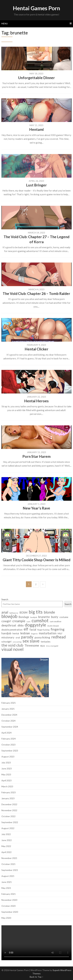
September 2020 (10, 912)
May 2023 (6, 774)
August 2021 (8, 876)
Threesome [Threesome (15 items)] (32, 646)
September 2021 (10, 870)
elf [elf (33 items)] (26, 629)
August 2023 (8, 757)
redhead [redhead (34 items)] (59, 637)
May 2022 (6, 846)
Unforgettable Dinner (36, 78)
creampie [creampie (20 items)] (19, 621)
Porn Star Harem (36, 456)
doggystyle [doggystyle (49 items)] (35, 625)
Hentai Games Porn (36, 8)
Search (5, 599)
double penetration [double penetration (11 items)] (12, 630)
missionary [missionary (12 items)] (8, 637)
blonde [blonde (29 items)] (49, 612)
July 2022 (6, 834)
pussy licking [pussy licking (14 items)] (42, 637)
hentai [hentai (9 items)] (16, 633)
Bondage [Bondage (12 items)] (24, 617)
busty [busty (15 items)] (55, 617)
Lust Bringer (36, 185)
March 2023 (7, 786)
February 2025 (9, 703)
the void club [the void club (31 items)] (12, 645)
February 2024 (9, 739)
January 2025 (8, 709)
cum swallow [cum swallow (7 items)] (56, 621)
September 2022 (10, 822)
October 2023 (8, 745)
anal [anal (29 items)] (5, 612)
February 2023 (9, 792)
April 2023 (6, 780)
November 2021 (9, 858)
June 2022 (7, 840)
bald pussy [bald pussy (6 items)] (14, 613)
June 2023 (7, 768)
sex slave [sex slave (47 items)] (31, 641)
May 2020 (6, 918)
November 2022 (9, 810)
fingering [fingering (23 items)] (58, 629)
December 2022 (9, 804)
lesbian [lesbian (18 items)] (25, 633)
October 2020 (8, 906)
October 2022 (8, 816)
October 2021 (8, 864)
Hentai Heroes (36, 401)
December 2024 (9, 715)
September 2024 (10, 727)
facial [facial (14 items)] (33, 630)
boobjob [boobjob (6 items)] (34, 617)
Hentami (36, 129)
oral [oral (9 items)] (18, 638)
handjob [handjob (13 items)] (6, 633)
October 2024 (8, 721)
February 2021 (9, 894)
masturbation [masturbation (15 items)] (48, 633)
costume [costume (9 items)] (64, 617)
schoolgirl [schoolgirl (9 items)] (6, 642)
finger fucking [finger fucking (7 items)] (43, 630)
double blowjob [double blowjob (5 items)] (53, 626)
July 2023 (6, 763)
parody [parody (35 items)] (27, 637)
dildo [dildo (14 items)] (21, 625)
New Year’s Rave (36, 508)
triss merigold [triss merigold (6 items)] (52, 646)
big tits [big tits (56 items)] (36, 612)
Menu (5, 24)
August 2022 (8, 828)
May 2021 (6, 888)
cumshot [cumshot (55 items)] (40, 621)
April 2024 (6, 733)
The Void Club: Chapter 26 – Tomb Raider (36, 293)
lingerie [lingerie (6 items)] (34, 634)
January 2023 (8, 798)
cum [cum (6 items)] (28, 621)
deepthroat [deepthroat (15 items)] (9, 625)
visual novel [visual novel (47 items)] (12, 649)
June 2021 (7, 882)
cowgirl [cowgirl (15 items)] (6, 621)
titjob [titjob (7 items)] (43, 646)
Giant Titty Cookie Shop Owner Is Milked (36, 560)
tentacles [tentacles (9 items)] (46, 642)
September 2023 (10, 751)
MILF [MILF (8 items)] (60, 633)
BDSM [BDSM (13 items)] (23, 613)
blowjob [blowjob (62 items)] (9, 616)
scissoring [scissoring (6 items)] (17, 642)
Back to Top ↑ (36, 977)
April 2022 (6, 852)
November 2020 (9, 900)
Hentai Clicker (36, 349)
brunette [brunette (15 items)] (44, 617)
